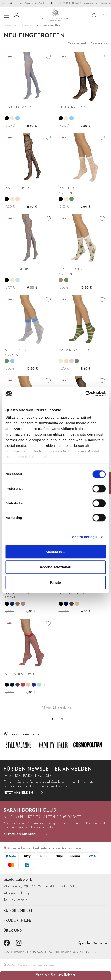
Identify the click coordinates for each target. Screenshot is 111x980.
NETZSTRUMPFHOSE (74, 593)
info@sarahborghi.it (18, 893)
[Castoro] (72, 604)
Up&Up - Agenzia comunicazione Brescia (31, 965)
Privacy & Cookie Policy (84, 952)
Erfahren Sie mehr (21, 834)
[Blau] (66, 604)
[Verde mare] (39, 685)
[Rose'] (18, 199)
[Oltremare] (18, 118)
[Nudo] (77, 604)
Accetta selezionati (55, 567)
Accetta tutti (55, 552)
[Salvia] (72, 199)
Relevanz (99, 45)
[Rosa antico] (23, 604)
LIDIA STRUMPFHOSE (21, 108)
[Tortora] (61, 280)
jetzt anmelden (18, 793)
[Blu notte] (12, 604)
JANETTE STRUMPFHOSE (23, 188)
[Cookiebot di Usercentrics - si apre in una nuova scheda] (85, 394)
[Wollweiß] (12, 118)
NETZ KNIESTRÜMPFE (21, 674)
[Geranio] (23, 685)
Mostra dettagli (84, 537)
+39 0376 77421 (21, 900)
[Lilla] (72, 361)
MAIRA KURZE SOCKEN (76, 350)
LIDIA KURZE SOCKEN (75, 108)
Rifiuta (55, 582)
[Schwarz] (7, 118)
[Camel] (18, 604)
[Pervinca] (34, 685)
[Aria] (18, 280)
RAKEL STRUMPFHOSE (22, 269)
